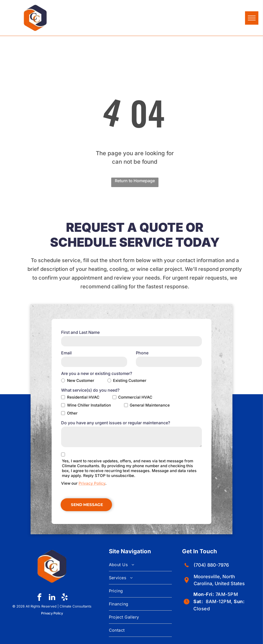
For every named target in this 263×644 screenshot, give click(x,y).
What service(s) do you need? (90, 390)
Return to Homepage (135, 181)
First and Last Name (80, 332)
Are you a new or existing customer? (97, 373)
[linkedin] (52, 598)
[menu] (252, 18)
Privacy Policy (92, 483)
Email (66, 353)
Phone (142, 353)
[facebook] (39, 598)
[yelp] (64, 598)
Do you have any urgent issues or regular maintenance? (116, 423)
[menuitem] (140, 565)
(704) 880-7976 (211, 565)
